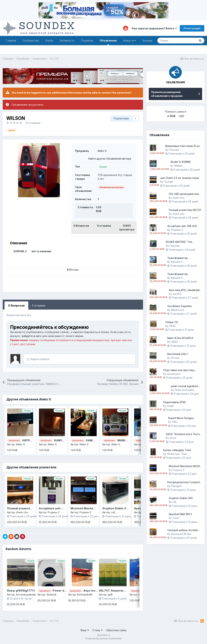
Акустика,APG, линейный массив (184, 290)
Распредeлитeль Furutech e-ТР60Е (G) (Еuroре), (184, 482)
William (178, 166)
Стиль (97, 630)
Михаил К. (177, 262)
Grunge (169, 182)
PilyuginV (177, 486)
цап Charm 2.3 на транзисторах (180, 178)
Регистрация (192, 28)
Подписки (87, 40)
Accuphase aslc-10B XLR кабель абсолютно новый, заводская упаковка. (184, 226)
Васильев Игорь (181, 534)
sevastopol (174, 374)
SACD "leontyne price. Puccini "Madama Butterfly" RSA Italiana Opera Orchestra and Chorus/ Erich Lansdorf (184, 434)
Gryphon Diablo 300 (116, 508)
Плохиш (174, 150)
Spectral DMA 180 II (180, 514)
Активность (67, 40)
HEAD (172, 326)
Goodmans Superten (180, 306)
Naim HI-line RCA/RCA (180, 338)
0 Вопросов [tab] (16, 306)
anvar (173, 438)
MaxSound (178, 310)
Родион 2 (177, 230)
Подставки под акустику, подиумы (179, 370)
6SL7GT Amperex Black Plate (119, 591)
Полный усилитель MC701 (25, 508)
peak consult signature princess (184, 386)
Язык (85, 630)
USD (181, 116)
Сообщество (31, 40)
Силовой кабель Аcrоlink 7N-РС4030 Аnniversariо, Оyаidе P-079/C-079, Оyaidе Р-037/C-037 (183, 530)
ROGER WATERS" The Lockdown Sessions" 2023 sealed (182, 242)
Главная (11, 40)
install (170, 406)
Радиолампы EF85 (174, 402)
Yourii (176, 518)
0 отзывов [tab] (38, 306)
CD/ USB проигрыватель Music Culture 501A (184, 194)
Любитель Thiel (177, 454)
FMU (175, 422)
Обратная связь (116, 630)
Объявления (108, 42)
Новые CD (172, 322)
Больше (147, 40)
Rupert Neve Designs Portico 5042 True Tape (183, 418)
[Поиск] (177, 41)
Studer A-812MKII (180, 162)
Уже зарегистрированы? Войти (154, 28)
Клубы (49, 40)
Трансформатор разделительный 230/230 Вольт (183, 274)
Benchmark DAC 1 (178, 354)
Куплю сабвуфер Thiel (177, 450)
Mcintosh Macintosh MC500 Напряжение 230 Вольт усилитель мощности (185, 466)
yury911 (177, 294)
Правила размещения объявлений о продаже (167, 94)
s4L (175, 502)
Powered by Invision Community (103, 638)
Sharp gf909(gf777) (21, 591)
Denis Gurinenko (185, 390)
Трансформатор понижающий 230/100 (181, 258)
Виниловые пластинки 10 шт (183, 146)
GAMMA (91, 440)
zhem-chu (179, 198)
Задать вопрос (38, 359)
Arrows (175, 358)
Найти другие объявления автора (110, 159)
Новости (130, 40)
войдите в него (32, 336)
